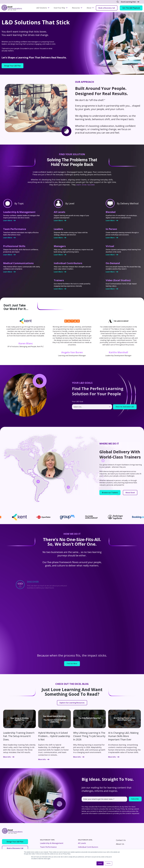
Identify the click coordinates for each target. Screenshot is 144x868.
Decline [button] (108, 863)
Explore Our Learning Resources (72, 703)
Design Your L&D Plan (12, 66)
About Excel (130, 493)
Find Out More (72, 664)
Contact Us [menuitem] (121, 840)
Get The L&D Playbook (131, 8)
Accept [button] (100, 863)
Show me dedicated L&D (125, 407)
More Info (9, 757)
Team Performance (48, 847)
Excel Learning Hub (130, 2)
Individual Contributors (88, 847)
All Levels (82, 843)
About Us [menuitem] (120, 844)
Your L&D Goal (77, 401)
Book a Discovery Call (107, 8)
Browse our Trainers (110, 493)
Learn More (9, 220)
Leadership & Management (52, 843)
